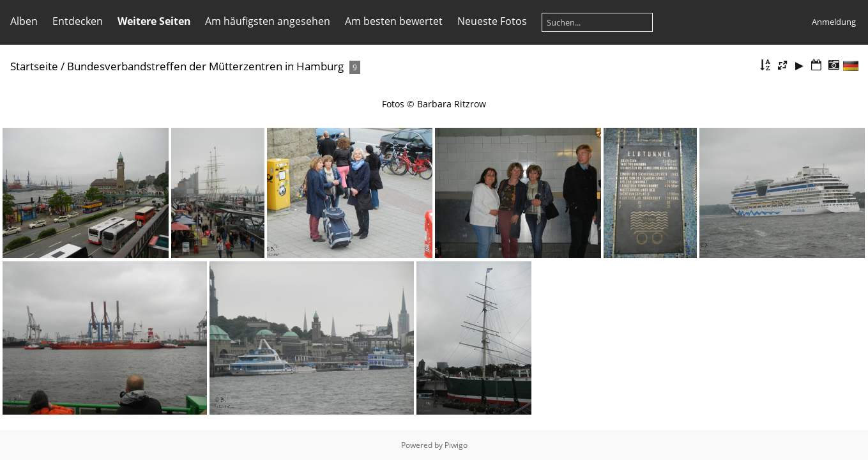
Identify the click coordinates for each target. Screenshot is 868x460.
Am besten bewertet (394, 21)
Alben (24, 21)
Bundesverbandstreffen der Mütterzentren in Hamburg (205, 66)
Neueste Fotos (492, 21)
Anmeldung (834, 22)
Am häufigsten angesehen (268, 21)
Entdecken (78, 21)
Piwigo (456, 445)
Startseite (34, 66)
